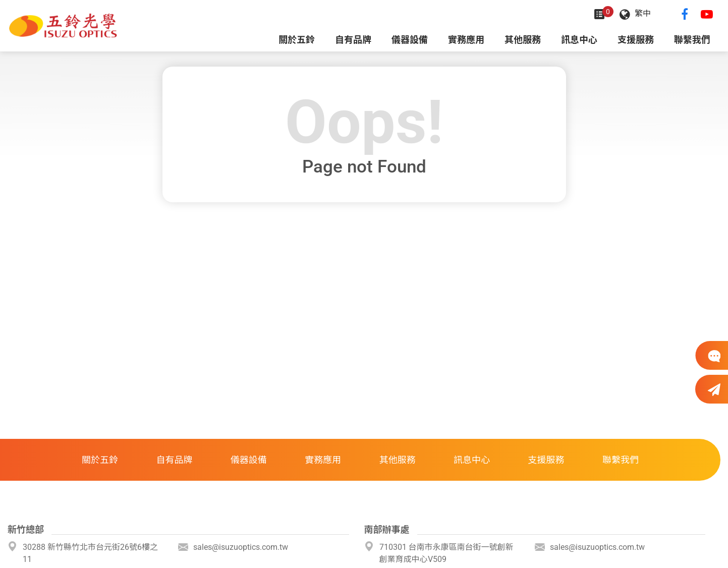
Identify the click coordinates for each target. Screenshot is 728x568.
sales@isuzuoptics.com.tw (241, 547)
